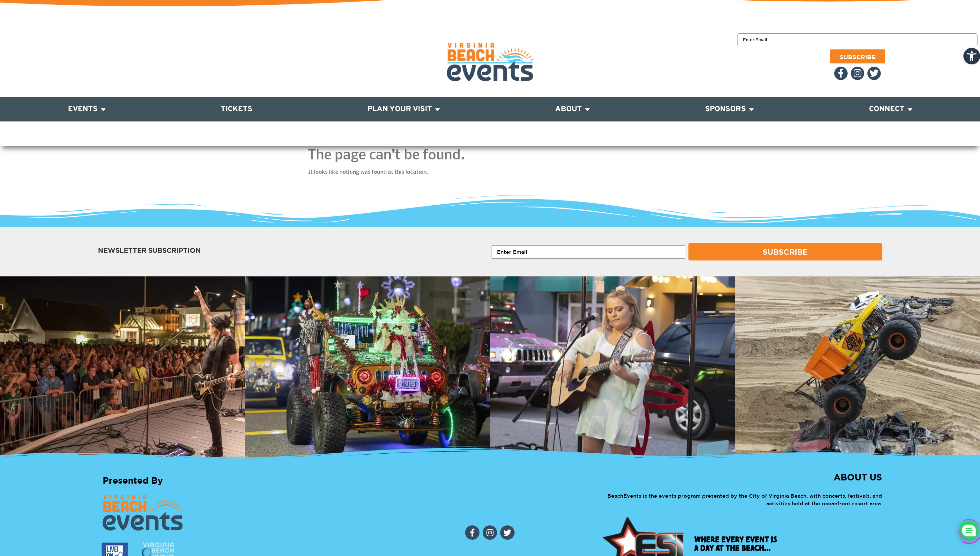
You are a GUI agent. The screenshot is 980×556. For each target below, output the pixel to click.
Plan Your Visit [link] (404, 109)
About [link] (572, 109)
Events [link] (87, 109)
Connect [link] (891, 109)
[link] (972, 56)
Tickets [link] (237, 109)
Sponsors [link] (729, 109)
